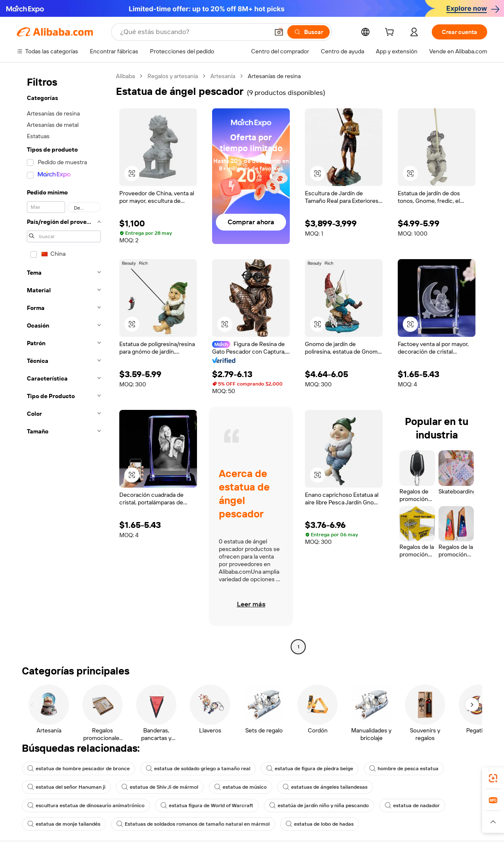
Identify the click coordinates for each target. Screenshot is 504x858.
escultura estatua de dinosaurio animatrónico (86, 806)
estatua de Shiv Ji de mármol (160, 787)
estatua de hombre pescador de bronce (79, 769)
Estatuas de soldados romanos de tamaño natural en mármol (193, 824)
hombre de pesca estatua (404, 769)
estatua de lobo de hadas (320, 824)
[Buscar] (308, 32)
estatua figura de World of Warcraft (207, 806)
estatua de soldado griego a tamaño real (198, 769)
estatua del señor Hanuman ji (66, 787)
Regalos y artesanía (173, 76)
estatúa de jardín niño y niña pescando (319, 806)
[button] (279, 32)
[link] (493, 778)
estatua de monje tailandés (64, 824)
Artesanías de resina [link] (274, 76)
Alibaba (125, 76)
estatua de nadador (412, 806)
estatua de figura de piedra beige (310, 769)
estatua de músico (240, 787)
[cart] (391, 33)
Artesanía (223, 76)
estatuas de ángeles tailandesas (325, 787)
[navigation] (64, 362)
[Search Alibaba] (194, 32)
